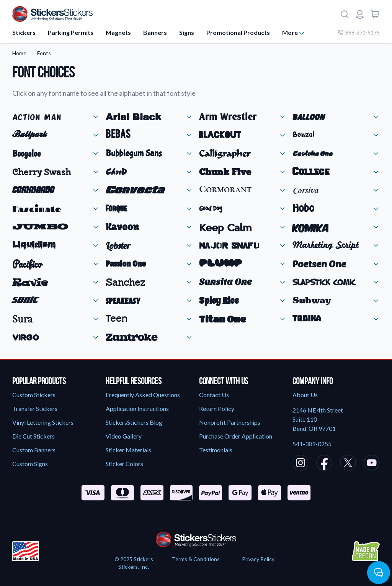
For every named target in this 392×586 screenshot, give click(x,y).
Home (19, 53)
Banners (155, 32)
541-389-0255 (312, 444)
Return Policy (217, 408)
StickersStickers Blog (134, 422)
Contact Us (214, 395)
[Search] (345, 14)
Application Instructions (137, 408)
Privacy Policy (258, 559)
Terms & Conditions (196, 559)
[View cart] (375, 14)
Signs (187, 32)
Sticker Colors (124, 464)
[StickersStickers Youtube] (372, 464)
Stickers (24, 32)
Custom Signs (30, 464)
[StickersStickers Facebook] (324, 464)
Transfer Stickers (35, 408)
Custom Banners (34, 450)
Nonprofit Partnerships (230, 422)
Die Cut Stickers (33, 436)
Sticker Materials (128, 450)
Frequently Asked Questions (143, 395)
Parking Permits (71, 32)
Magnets (118, 32)
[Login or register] (360, 14)
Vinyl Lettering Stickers (43, 422)
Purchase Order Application (236, 436)
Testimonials (216, 450)
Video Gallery (124, 436)
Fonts (44, 53)
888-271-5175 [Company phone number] (359, 32)
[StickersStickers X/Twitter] (348, 464)
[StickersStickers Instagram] (301, 464)
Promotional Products (238, 32)
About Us (305, 395)
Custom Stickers (34, 395)
